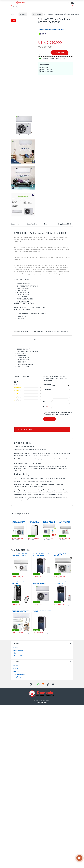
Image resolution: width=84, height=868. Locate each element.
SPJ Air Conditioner (63, 331)
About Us (15, 666)
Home (13, 14)
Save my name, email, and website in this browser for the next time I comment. (59, 413)
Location (15, 668)
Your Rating (47, 385)
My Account (16, 647)
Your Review (47, 389)
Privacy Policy (17, 677)
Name (46, 401)
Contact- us (16, 671)
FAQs (14, 653)
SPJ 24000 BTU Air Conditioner (47, 331)
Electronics (23, 14)
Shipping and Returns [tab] (66, 224)
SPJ (35, 340)
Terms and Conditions (19, 674)
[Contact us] (79, 858)
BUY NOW (61, 53)
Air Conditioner (37, 14)
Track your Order (18, 650)
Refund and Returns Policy (20, 656)
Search (70, 7)
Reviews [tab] (47, 224)
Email (46, 407)
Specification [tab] (32, 224)
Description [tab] (15, 224)
